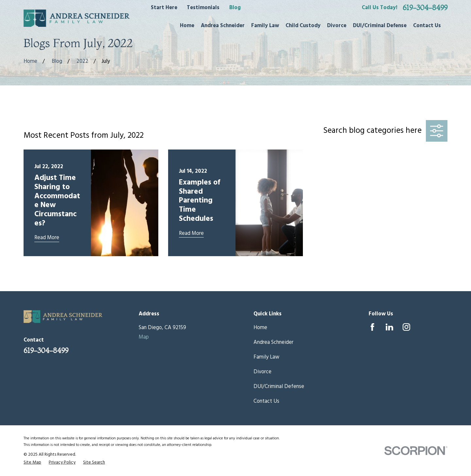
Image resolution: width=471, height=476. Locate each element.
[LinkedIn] (389, 327)
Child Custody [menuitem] (303, 26)
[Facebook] (372, 327)
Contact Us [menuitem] (427, 26)
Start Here (164, 8)
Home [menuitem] (187, 26)
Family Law (266, 357)
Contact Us (266, 401)
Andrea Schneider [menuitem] (223, 26)
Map (144, 337)
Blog (235, 8)
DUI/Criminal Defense (279, 387)
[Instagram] (406, 327)
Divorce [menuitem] (337, 26)
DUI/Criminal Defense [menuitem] (380, 26)
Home (260, 328)
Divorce (262, 372)
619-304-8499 (425, 8)
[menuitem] (32, 463)
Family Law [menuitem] (265, 26)
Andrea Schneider (273, 343)
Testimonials (203, 8)
